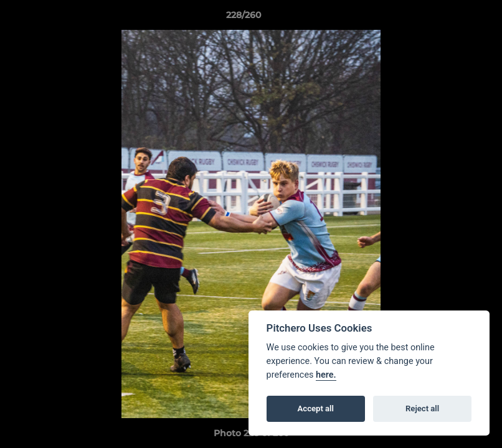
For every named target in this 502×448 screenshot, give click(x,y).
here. (326, 375)
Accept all (316, 408)
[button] (450, 18)
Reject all (422, 408)
